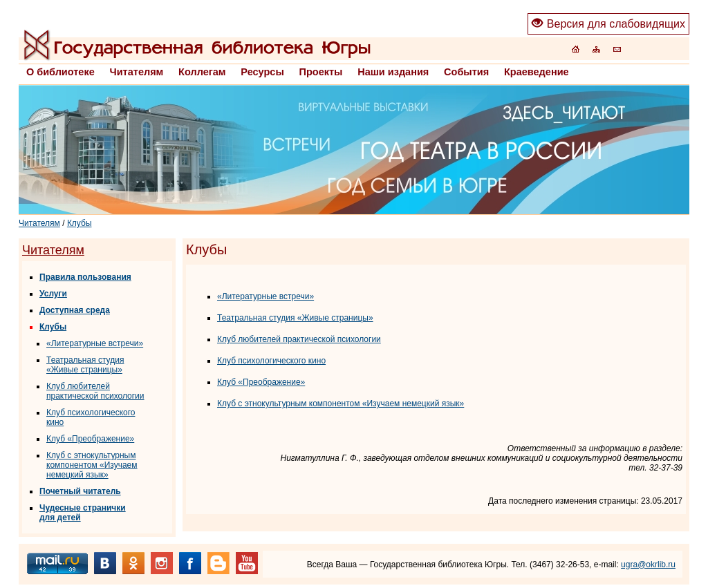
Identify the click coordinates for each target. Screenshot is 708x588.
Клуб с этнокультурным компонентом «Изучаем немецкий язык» (92, 465)
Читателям (39, 223)
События (466, 72)
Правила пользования (85, 277)
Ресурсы (262, 72)
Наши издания (393, 72)
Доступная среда (75, 310)
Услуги (53, 294)
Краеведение (537, 72)
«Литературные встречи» (95, 343)
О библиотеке (60, 72)
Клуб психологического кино (271, 361)
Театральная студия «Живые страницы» (85, 365)
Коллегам (202, 72)
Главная (197, 45)
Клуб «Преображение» (90, 439)
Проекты (321, 72)
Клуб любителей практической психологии (95, 391)
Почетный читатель (80, 491)
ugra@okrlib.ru (648, 565)
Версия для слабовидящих (608, 24)
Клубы (80, 223)
